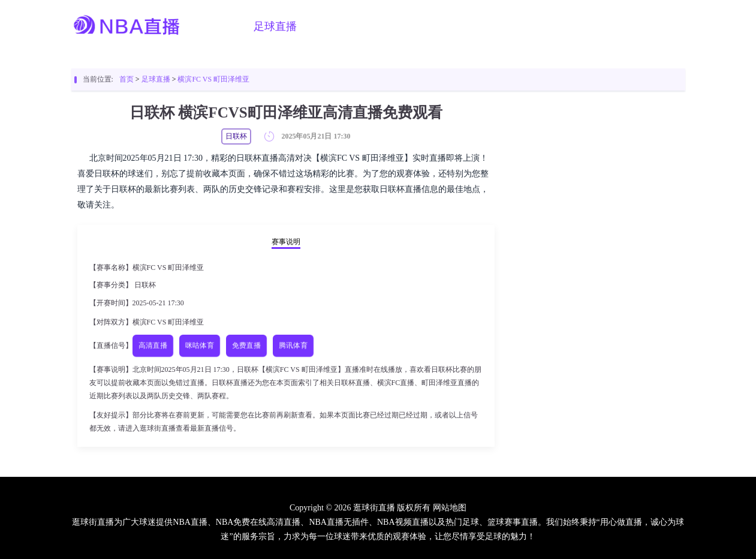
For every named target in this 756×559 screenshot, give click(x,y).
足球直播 (275, 26)
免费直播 (246, 345)
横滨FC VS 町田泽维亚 (213, 79)
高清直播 (153, 345)
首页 (225, 26)
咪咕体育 (199, 345)
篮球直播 (336, 26)
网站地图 (450, 508)
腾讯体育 (293, 345)
